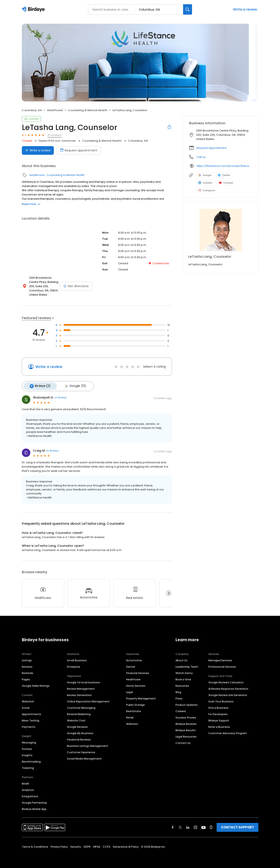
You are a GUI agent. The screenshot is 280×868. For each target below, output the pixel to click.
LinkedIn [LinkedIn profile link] (205, 183)
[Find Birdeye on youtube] (203, 826)
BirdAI (25, 783)
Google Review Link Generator (228, 694)
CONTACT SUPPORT (238, 826)
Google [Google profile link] (205, 175)
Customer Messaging (81, 707)
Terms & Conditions (35, 846)
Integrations (30, 795)
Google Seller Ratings (36, 685)
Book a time (183, 678)
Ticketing (28, 767)
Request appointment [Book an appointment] (79, 150)
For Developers (218, 713)
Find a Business (218, 707)
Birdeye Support (219, 719)
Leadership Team (187, 666)
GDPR (87, 846)
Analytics (28, 789)
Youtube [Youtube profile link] (226, 183)
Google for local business (84, 681)
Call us (201, 157)
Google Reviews (77, 726)
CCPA (107, 846)
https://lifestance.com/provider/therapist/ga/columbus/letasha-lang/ (224, 166)
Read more (31, 204)
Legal (130, 691)
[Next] (169, 592)
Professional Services (222, 666)
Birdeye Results (186, 729)
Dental (131, 666)
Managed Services (220, 659)
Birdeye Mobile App (34, 808)
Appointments (31, 713)
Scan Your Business (221, 700)
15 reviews (54, 135)
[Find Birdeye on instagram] (195, 826)
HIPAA (97, 846)
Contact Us (183, 742)
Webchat (28, 700)
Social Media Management (84, 758)
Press (179, 697)
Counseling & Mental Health (88, 110)
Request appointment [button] (212, 148)
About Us (181, 659)
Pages (26, 678)
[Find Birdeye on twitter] (180, 826)
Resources (182, 685)
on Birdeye (61, 397)
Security (76, 846)
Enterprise (74, 666)
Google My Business (80, 732)
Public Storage (135, 704)
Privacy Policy (59, 846)
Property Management (141, 697)
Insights (27, 754)
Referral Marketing (79, 713)
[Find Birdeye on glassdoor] (211, 826)
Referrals (28, 672)
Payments (29, 726)
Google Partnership (34, 802)
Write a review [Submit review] (38, 150)
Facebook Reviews (79, 739)
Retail (130, 716)
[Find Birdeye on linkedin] (188, 826)
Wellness (132, 723)
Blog (178, 691)
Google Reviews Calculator (226, 681)
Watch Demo (184, 672)
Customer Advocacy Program (228, 732)
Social (26, 707)
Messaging (29, 741)
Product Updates (187, 704)
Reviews (27, 666)
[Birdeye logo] (34, 10)
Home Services (136, 685)
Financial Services (138, 672)
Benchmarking (31, 761)
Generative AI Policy (126, 846)
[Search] (188, 9)
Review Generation (79, 694)
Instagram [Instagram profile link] (207, 190)
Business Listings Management (88, 745)
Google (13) (73, 386)
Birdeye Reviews (186, 723)
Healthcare (55, 110)
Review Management (81, 688)
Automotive (134, 659)
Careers (181, 710)
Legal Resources (186, 736)
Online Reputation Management (88, 700)
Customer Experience (81, 751)
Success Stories (186, 716)
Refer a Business (219, 726)
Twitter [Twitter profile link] (224, 175)
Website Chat (76, 719)
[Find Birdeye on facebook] (173, 826)
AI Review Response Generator (228, 688)
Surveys (27, 748)
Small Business (77, 659)
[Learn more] (221, 230)
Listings (27, 659)
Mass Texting (31, 719)
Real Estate (134, 710)
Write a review (245, 9)
